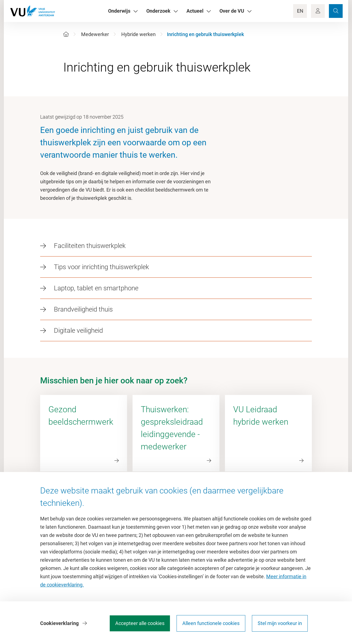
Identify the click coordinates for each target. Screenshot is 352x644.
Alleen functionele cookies (211, 623)
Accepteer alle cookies (140, 623)
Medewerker (95, 34)
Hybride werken (138, 34)
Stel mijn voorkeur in (280, 623)
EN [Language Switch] (300, 11)
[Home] (66, 34)
